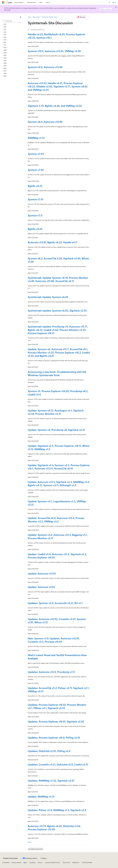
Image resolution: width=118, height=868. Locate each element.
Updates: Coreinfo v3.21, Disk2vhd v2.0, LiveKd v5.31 (58, 764)
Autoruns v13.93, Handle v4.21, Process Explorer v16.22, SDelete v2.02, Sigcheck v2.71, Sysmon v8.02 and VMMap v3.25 (58, 86)
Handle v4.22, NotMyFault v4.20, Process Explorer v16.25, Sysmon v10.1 (57, 36)
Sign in (114, 2)
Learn (29, 17)
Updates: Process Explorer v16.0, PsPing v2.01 (54, 738)
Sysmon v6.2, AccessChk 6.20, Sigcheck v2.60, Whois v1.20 (58, 260)
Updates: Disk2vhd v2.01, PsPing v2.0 (49, 751)
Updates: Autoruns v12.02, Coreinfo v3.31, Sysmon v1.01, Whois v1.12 (57, 621)
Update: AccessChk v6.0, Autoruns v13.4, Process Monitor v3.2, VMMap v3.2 (56, 520)
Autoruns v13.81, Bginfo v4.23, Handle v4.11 (53, 242)
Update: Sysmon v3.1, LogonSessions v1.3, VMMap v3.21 (57, 503)
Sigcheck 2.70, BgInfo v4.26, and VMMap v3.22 (55, 106)
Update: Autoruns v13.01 (42, 573)
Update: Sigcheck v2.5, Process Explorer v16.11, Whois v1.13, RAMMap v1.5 (59, 447)
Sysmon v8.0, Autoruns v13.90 (45, 122)
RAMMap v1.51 (36, 138)
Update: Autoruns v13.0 (41, 587)
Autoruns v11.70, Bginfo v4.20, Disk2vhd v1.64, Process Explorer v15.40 (54, 828)
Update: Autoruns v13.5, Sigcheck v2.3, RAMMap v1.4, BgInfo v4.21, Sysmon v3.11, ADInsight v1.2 (59, 484)
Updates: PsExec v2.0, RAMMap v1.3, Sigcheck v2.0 (57, 810)
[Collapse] (20, 17)
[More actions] (89, 17)
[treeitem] (12, 24)
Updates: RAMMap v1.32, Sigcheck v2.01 (51, 780)
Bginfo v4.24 (35, 229)
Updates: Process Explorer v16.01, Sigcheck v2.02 (56, 721)
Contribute (33, 863)
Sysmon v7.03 (36, 154)
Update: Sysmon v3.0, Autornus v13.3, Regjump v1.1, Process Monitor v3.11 (58, 536)
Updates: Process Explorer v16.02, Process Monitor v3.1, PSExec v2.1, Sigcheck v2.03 (57, 706)
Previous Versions (16, 863)
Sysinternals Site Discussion (49, 17)
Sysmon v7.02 (36, 170)
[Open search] (109, 2)
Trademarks (75, 863)
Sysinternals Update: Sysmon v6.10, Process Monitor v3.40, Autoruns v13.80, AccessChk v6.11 (58, 279)
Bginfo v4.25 (35, 186)
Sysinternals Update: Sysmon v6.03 (48, 297)
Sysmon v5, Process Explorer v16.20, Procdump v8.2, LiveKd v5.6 (58, 393)
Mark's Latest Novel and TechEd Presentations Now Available (57, 657)
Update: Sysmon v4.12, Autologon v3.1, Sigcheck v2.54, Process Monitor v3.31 (56, 412)
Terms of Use (66, 863)
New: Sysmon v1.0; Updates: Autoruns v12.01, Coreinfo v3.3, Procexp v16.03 (54, 640)
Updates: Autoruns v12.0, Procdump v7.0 (51, 672)
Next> (30, 842)
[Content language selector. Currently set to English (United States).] (10, 858)
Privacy (40, 863)
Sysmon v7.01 (36, 199)
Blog (25, 863)
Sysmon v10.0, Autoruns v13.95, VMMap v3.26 (54, 51)
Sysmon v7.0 (35, 215)
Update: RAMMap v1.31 (41, 796)
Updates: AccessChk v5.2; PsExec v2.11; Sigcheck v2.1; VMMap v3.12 (58, 690)
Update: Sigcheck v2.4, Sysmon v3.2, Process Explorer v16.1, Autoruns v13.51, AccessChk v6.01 (59, 467)
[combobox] (12, 21)
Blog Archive (36, 17)
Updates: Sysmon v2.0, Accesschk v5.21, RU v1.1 (55, 603)
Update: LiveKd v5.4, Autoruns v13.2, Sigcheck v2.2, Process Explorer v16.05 (57, 556)
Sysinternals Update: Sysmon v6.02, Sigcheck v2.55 (57, 310)
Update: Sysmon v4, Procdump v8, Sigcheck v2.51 (56, 430)
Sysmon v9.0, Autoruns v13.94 (45, 67)
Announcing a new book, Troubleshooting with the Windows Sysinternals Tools (57, 373)
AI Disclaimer (6, 863)
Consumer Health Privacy (52, 863)
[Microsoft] (3, 2)
